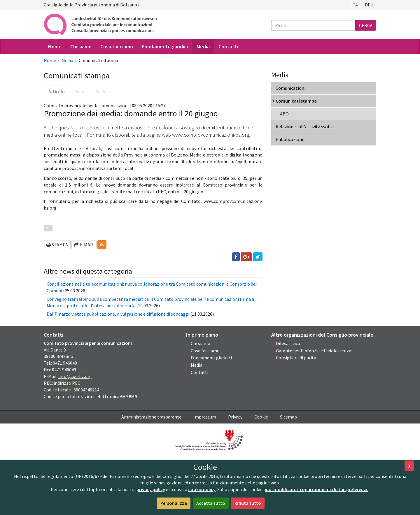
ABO (284, 114)
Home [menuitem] (55, 46)
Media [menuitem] (203, 46)
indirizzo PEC (67, 383)
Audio (101, 92)
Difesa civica (288, 343)
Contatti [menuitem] (228, 46)
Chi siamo (201, 343)
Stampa (57, 245)
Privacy (235, 417)
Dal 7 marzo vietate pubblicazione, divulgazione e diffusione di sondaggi (118, 314)
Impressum (205, 417)
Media (67, 60)
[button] (102, 245)
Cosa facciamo (205, 351)
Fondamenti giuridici (211, 358)
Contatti (199, 372)
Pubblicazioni (289, 139)
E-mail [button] (84, 245)
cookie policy (202, 489)
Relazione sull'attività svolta (305, 126)
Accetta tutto (211, 503)
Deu (369, 5)
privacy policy (151, 489)
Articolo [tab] (57, 92)
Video (80, 92)
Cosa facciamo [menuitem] (117, 46)
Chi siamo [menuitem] (81, 46)
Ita (355, 5)
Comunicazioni (290, 88)
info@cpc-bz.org (75, 376)
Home (50, 60)
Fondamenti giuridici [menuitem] (165, 46)
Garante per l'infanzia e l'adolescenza (314, 351)
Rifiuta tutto (248, 503)
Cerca (366, 25)
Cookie (261, 417)
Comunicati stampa (296, 101)
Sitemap (288, 417)
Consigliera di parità (296, 358)
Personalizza (174, 503)
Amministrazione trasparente (151, 417)
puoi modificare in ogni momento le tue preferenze (316, 489)
